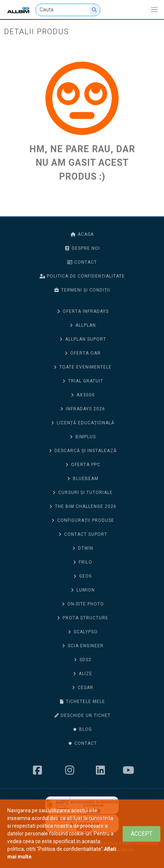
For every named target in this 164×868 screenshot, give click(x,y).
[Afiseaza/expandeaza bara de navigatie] (154, 10)
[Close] (141, 834)
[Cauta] (68, 10)
